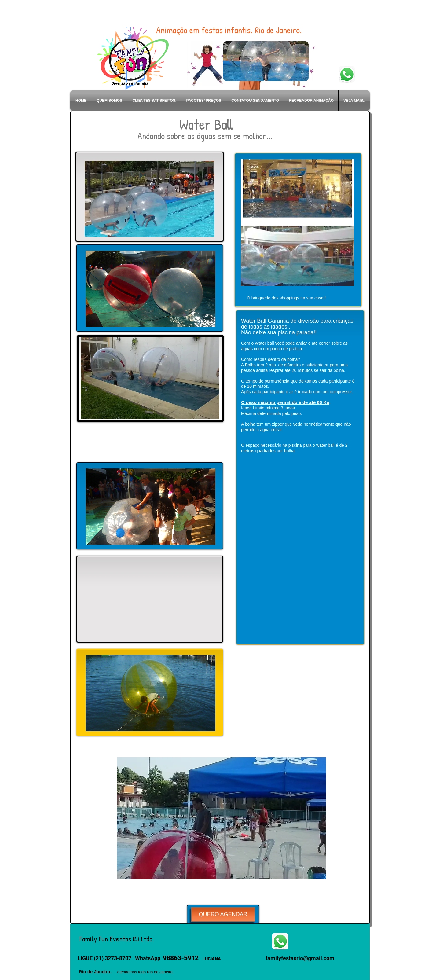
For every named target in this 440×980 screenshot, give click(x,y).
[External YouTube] (150, 599)
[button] (222, 818)
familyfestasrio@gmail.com (300, 958)
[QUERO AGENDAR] (223, 914)
